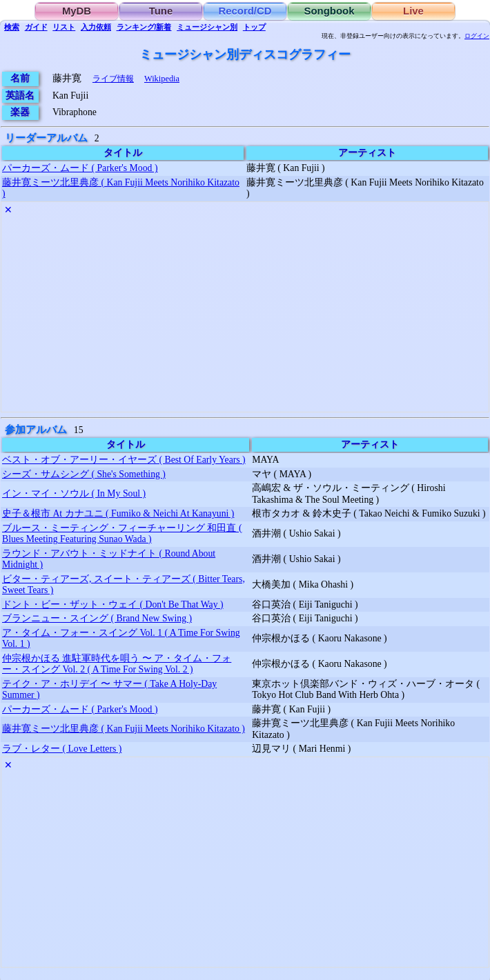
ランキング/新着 (144, 27)
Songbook (330, 11)
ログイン (477, 36)
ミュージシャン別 (207, 27)
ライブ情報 (113, 79)
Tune (161, 11)
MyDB (77, 11)
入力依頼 (96, 27)
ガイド (36, 27)
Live (413, 11)
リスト (64, 27)
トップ (254, 27)
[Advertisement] (245, 315)
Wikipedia (162, 79)
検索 (12, 27)
